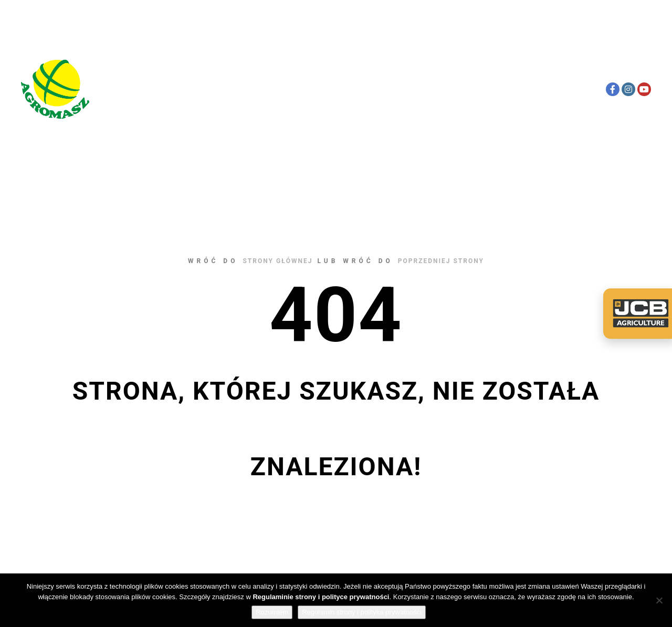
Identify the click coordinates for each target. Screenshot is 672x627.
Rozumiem (272, 612)
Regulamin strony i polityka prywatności (362, 612)
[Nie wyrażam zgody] (659, 600)
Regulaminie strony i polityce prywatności (321, 597)
